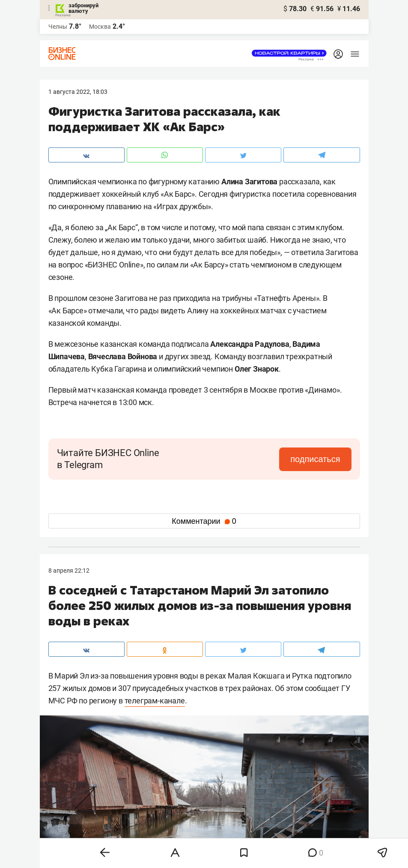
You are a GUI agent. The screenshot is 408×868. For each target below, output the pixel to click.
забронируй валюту (83, 8)
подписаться (315, 459)
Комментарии (204, 521)
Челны (58, 27)
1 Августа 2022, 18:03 (78, 92)
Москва (100, 27)
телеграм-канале (155, 701)
